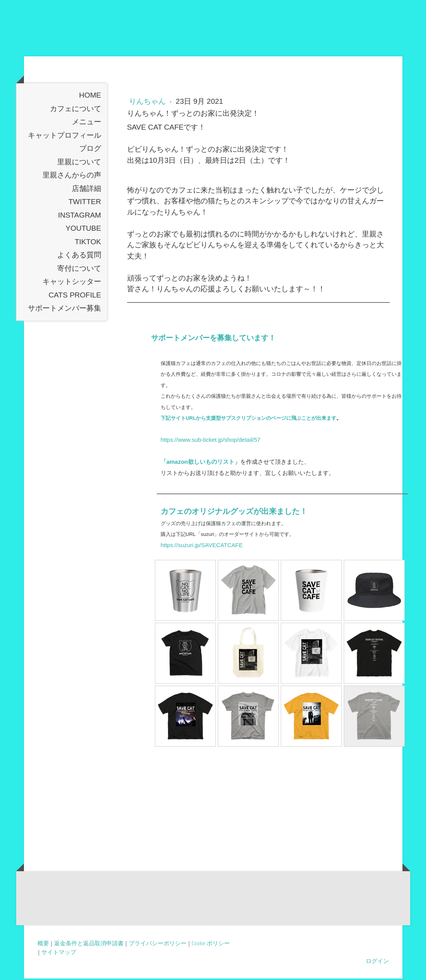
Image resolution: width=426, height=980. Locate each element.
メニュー (87, 123)
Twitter (85, 203)
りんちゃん (148, 103)
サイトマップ (59, 953)
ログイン (377, 962)
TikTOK (88, 243)
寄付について (79, 270)
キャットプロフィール (64, 137)
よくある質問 (79, 256)
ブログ (90, 150)
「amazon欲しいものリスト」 (200, 463)
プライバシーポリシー (158, 945)
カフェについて (76, 110)
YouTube (83, 230)
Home (90, 97)
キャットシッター (72, 283)
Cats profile (75, 297)
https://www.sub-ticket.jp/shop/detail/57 (210, 441)
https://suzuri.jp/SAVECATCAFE (202, 546)
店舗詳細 (87, 190)
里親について (79, 163)
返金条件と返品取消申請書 (89, 945)
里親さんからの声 (72, 177)
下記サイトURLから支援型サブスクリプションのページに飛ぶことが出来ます (249, 420)
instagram (80, 217)
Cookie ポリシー (211, 945)
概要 (43, 945)
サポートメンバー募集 (64, 310)
